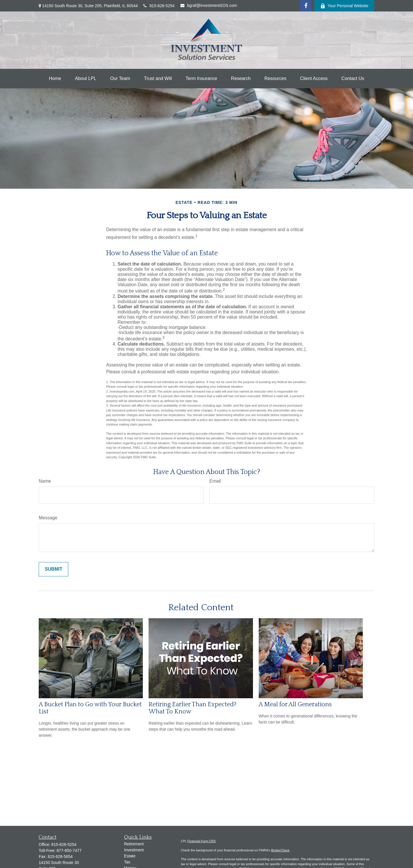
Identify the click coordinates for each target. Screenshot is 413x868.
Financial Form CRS (201, 841)
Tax (127, 862)
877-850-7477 (69, 851)
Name (45, 481)
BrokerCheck (280, 850)
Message (48, 518)
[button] (55, 79)
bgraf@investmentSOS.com (209, 5)
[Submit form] (53, 569)
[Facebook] (306, 6)
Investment (134, 850)
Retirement (134, 844)
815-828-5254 (159, 6)
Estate (130, 856)
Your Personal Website (344, 6)
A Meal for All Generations (295, 704)
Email (215, 481)
